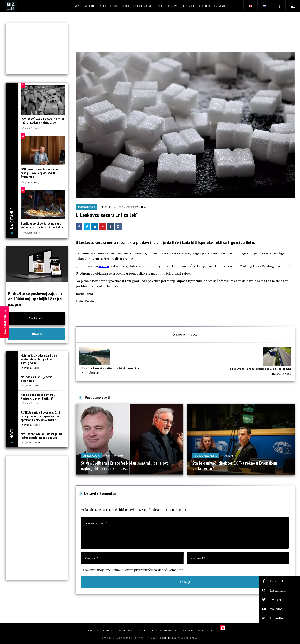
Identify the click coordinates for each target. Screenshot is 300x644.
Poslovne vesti (87, 207)
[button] (279, 581)
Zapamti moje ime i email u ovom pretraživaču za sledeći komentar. (134, 570)
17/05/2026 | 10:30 (30, 403)
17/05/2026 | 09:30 (30, 442)
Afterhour (91, 456)
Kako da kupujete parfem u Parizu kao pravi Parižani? (38, 397)
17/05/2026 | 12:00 (30, 368)
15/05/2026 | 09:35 (30, 128)
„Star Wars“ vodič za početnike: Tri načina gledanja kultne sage (42, 121)
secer (195, 334)
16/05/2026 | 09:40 (31, 233)
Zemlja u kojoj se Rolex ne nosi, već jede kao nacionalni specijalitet (43, 225)
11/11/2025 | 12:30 (231, 456)
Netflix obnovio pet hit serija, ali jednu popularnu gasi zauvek (41, 436)
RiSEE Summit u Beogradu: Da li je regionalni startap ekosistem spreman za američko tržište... (41, 416)
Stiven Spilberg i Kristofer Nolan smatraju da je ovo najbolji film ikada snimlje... (125, 466)
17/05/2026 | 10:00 (30, 425)
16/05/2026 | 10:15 (30, 182)
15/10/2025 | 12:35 (114, 456)
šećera (104, 266)
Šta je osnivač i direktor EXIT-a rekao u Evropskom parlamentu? (235, 466)
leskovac (179, 334)
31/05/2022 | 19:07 (128, 207)
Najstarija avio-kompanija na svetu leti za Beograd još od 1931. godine (39, 359)
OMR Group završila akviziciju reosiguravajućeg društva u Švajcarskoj (39, 173)
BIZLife (112, 207)
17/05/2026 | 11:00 (30, 385)
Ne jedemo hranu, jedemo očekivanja (37, 379)
